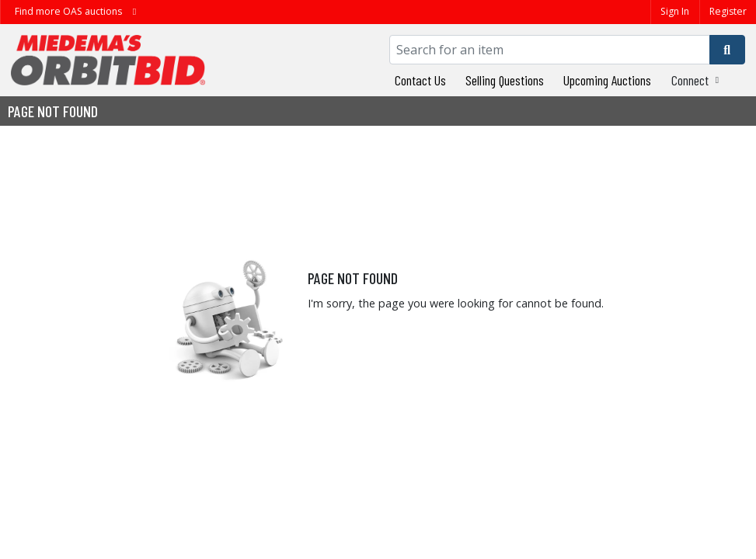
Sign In (675, 11)
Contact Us (420, 80)
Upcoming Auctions (607, 80)
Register (728, 11)
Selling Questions (505, 80)
